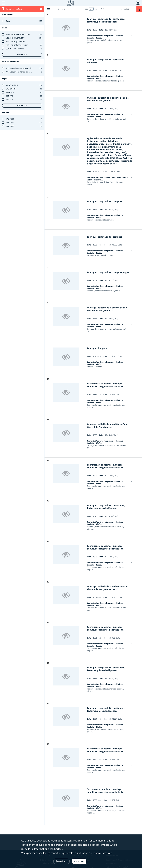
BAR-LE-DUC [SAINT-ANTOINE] (18, 35)
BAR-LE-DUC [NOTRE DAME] (17, 45)
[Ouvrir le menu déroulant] (4, 3)
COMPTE (9, 96)
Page (86, 9)
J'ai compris (79, 861)
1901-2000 (10, 126)
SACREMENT (11, 89)
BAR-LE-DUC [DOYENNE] (16, 42)
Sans (8, 21)
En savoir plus (62, 861)
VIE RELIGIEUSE (12, 85)
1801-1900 (10, 123)
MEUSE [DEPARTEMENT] (15, 38)
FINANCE (9, 100)
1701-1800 (10, 119)
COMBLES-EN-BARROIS (15, 49)
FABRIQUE (10, 93)
